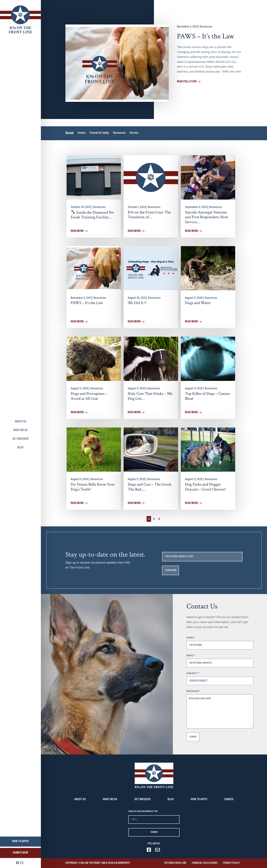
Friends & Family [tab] (100, 133)
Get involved (21, 439)
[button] (154, 519)
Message (193, 691)
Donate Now (20, 853)
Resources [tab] (120, 133)
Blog (20, 448)
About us (21, 422)
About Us (80, 800)
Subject (193, 673)
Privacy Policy (231, 863)
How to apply (20, 841)
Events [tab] (82, 133)
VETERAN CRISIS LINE (175, 863)
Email (191, 655)
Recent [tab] (70, 133)
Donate (229, 800)
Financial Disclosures (205, 863)
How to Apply (199, 800)
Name (191, 638)
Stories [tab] (135, 133)
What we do (21, 430)
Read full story (189, 82)
